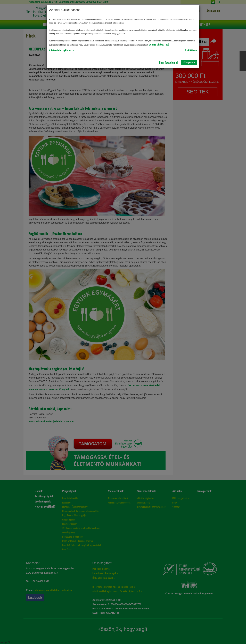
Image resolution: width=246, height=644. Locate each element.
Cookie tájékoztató (159, 44)
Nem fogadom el (168, 62)
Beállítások (191, 50)
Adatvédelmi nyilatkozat (62, 50)
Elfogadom (189, 62)
